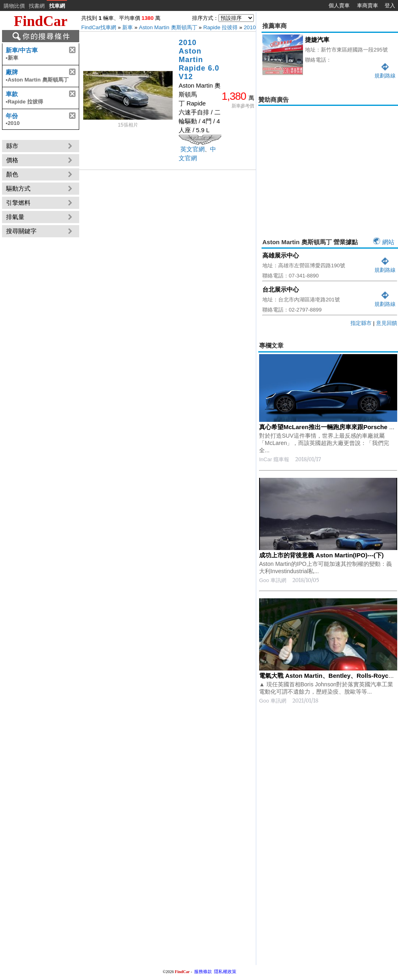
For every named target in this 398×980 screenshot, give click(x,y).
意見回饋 (387, 323)
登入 (390, 5)
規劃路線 (385, 267)
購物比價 (14, 6)
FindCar (41, 21)
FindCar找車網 (99, 27)
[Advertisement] (328, 165)
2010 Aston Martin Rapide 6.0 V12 (199, 60)
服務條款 (203, 971)
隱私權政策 (225, 971)
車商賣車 (368, 5)
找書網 (37, 6)
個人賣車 (339, 5)
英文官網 (193, 149)
